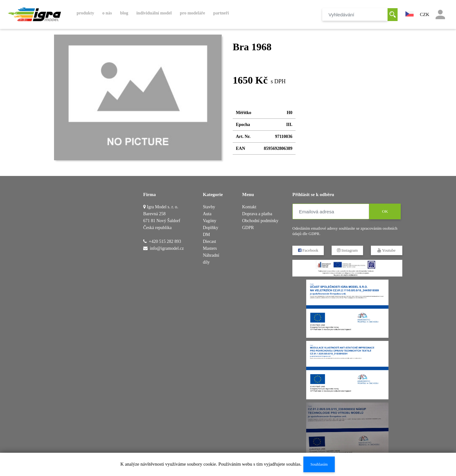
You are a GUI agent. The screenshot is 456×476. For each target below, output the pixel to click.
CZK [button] (425, 14)
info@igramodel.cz (167, 248)
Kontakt (249, 207)
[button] (410, 13)
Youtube (386, 250)
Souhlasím (319, 464)
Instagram (347, 250)
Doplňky (211, 228)
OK (385, 211)
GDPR (248, 228)
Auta (207, 214)
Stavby (209, 207)
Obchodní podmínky (260, 221)
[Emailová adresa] (331, 211)
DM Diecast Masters (210, 241)
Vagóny (210, 221)
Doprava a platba (257, 214)
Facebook (308, 250)
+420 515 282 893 (165, 241)
